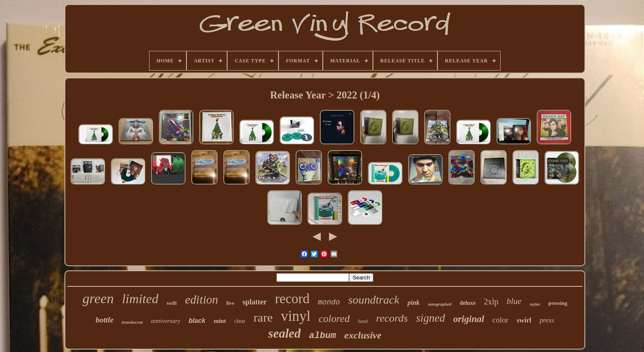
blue (514, 301)
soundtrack (374, 300)
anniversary (166, 321)
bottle (105, 320)
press (547, 320)
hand (363, 321)
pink (413, 303)
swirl (524, 320)
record (292, 299)
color (500, 320)
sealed (284, 333)
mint (220, 321)
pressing (558, 303)
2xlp (491, 302)
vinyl (296, 316)
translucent (132, 322)
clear (240, 321)
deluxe (468, 303)
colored (334, 319)
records (392, 318)
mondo (329, 302)
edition (201, 299)
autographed (440, 304)
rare (263, 317)
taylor (535, 304)
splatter (255, 302)
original (468, 319)
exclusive (363, 335)
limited (140, 299)
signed (431, 318)
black (197, 321)
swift (172, 303)
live (230, 303)
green (98, 298)
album (322, 336)
